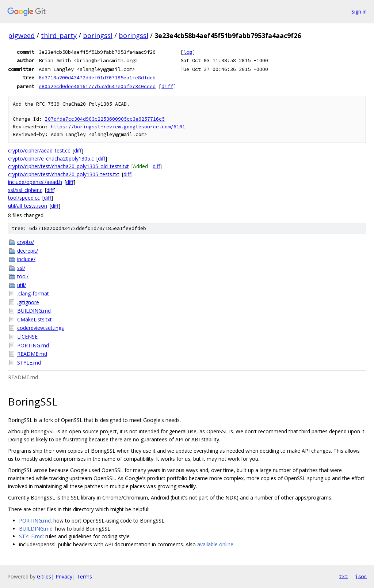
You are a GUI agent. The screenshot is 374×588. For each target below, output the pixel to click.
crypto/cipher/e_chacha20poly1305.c (51, 159)
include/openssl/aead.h (35, 182)
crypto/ (26, 242)
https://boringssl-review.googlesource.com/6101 (118, 127)
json (361, 576)
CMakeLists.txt (35, 319)
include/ (26, 259)
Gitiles (44, 576)
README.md (32, 354)
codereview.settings (41, 328)
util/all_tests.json (28, 206)
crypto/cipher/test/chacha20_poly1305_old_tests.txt (68, 166)
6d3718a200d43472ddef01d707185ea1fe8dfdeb (97, 78)
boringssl (98, 35)
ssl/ (21, 268)
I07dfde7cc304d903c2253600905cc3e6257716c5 (105, 119)
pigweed (21, 35)
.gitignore (28, 302)
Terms (84, 576)
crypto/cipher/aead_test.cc (39, 150)
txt (343, 576)
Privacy (64, 576)
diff (167, 86)
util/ (22, 285)
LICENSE (27, 337)
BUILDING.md (34, 311)
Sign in (359, 12)
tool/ (23, 276)
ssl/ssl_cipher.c (25, 190)
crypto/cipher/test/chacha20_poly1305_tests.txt (64, 174)
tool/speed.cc (24, 198)
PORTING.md (33, 345)
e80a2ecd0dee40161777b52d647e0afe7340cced (97, 86)
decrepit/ (28, 251)
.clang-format (33, 293)
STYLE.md (29, 363)
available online (215, 544)
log (188, 52)
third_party (59, 35)
